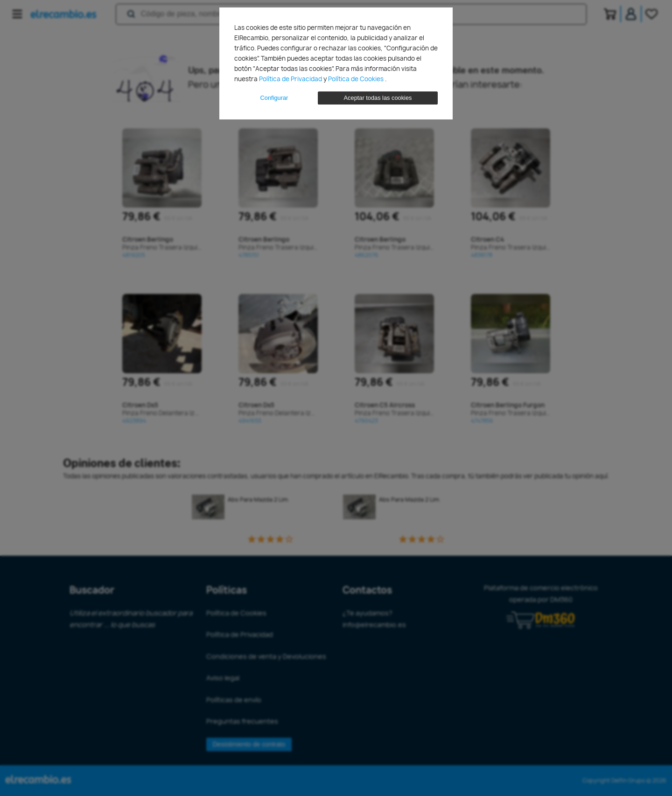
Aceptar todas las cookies (378, 98)
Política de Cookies (357, 79)
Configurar (274, 98)
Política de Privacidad (291, 79)
